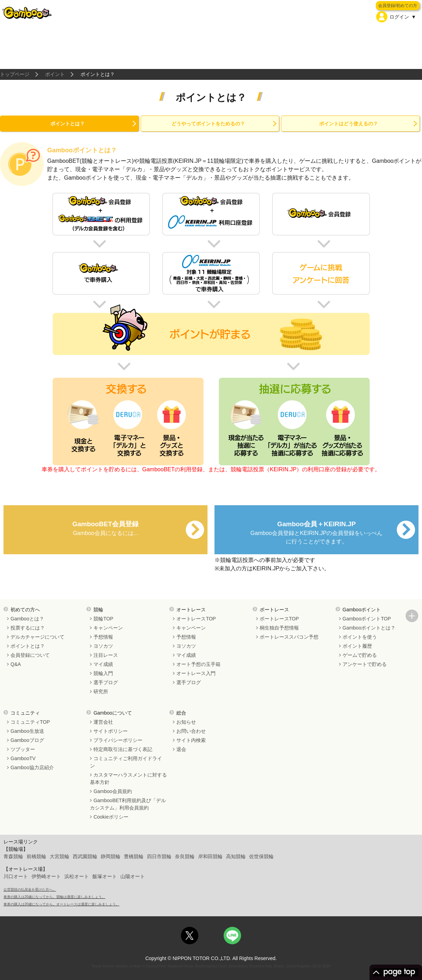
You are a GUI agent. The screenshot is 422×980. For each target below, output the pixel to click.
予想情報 (103, 637)
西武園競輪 (85, 856)
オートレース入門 (196, 673)
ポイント (55, 74)
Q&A (16, 664)
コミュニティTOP (30, 722)
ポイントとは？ (68, 124)
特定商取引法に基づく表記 (123, 749)
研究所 (101, 691)
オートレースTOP (196, 619)
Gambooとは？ (27, 619)
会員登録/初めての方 (398, 6)
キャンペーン (108, 628)
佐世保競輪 (261, 856)
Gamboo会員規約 (113, 791)
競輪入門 (103, 673)
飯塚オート (105, 876)
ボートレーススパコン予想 (289, 637)
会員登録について (30, 655)
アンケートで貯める (365, 664)
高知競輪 (236, 856)
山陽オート (133, 876)
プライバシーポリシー (118, 740)
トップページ (15, 74)
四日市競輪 (159, 856)
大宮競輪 (59, 856)
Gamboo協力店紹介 (32, 767)
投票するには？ (28, 628)
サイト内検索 (191, 740)
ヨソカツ (103, 646)
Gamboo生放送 (27, 731)
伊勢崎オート (46, 876)
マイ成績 (103, 664)
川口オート (16, 876)
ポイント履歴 (357, 646)
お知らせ (186, 722)
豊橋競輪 (134, 856)
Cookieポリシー (111, 817)
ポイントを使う (360, 637)
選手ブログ (106, 682)
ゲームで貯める (360, 655)
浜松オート (77, 876)
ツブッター (23, 749)
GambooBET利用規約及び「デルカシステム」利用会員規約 (128, 804)
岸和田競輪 (210, 856)
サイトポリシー (111, 731)
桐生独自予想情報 (279, 628)
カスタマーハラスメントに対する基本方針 (128, 779)
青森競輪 (13, 856)
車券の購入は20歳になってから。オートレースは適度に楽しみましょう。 (61, 904)
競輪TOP (103, 619)
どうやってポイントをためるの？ (208, 124)
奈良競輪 (185, 856)
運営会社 (103, 722)
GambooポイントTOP (367, 619)
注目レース (106, 655)
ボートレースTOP (279, 619)
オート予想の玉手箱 (198, 664)
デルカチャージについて (37, 637)
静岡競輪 (111, 856)
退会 (181, 749)
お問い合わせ (191, 731)
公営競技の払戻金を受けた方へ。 (30, 889)
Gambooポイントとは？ (369, 628)
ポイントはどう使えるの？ (349, 124)
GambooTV (23, 758)
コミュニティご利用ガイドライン (126, 762)
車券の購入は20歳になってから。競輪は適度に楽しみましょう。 (54, 897)
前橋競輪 (36, 856)
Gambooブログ (27, 740)
